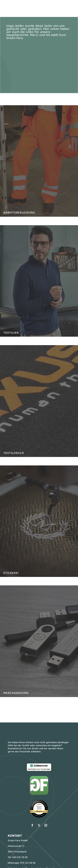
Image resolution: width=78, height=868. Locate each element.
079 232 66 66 (28, 863)
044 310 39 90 (20, 857)
